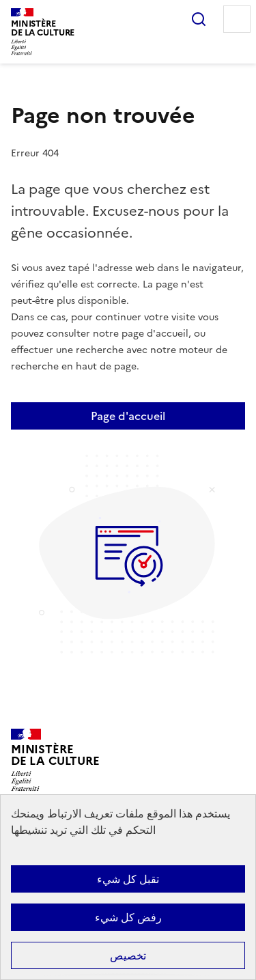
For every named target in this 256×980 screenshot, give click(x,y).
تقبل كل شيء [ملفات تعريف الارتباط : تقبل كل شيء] (128, 879)
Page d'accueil (128, 416)
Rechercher (199, 19)
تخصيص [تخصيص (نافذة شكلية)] (128, 955)
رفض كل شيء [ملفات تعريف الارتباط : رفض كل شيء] (128, 917)
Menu (237, 19)
